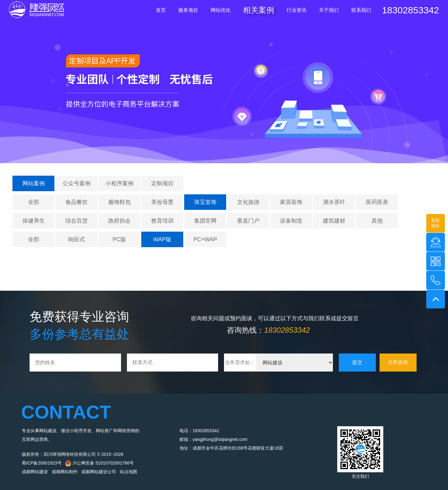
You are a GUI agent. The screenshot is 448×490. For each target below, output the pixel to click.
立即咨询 (398, 362)
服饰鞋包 (119, 202)
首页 (161, 10)
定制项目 (162, 183)
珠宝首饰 (205, 202)
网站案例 (34, 183)
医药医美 (377, 202)
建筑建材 (334, 221)
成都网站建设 (35, 472)
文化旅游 (248, 202)
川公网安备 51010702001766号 (99, 463)
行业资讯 (296, 10)
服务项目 (188, 10)
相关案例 (259, 10)
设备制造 (291, 221)
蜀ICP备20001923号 (42, 463)
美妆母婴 (162, 202)
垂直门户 (248, 221)
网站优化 (221, 10)
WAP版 (162, 239)
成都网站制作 (65, 472)
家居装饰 (291, 202)
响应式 (77, 239)
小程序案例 (119, 183)
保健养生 (34, 221)
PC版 (119, 239)
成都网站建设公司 (99, 472)
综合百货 (77, 221)
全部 (34, 202)
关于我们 (329, 10)
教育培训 (162, 221)
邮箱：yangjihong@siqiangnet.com (213, 439)
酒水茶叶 (334, 202)
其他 (377, 221)
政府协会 (119, 221)
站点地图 (128, 472)
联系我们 (361, 10)
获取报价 (436, 223)
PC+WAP (205, 239)
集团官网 (205, 221)
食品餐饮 (77, 202)
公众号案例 (77, 183)
